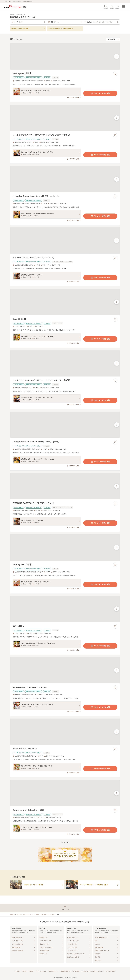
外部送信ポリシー (54, 971)
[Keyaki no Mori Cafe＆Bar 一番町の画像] (65, 793)
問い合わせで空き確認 (100, 769)
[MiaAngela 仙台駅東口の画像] (65, 56)
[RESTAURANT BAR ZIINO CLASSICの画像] (65, 670)
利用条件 (31, 971)
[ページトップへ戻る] (65, 908)
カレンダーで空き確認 (100, 93)
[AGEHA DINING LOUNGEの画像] (65, 732)
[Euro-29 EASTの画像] (65, 302)
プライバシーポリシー (41, 971)
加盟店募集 (76, 971)
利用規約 (24, 971)
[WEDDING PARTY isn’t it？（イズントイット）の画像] (65, 241)
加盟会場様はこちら (66, 971)
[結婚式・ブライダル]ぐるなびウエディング (22, 914)
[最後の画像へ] (117, 56)
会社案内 (18, 971)
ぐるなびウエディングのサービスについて (93, 971)
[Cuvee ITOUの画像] (65, 609)
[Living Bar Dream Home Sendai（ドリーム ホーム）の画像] (65, 179)
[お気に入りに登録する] (115, 74)
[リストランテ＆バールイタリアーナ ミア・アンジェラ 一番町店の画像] (65, 118)
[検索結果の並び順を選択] (113, 39)
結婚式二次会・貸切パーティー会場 (45, 914)
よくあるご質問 (110, 971)
